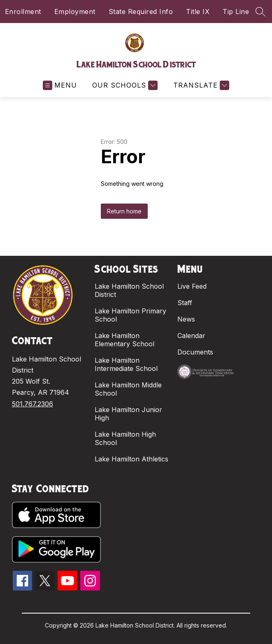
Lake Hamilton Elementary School (124, 340)
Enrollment (23, 12)
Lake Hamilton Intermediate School (126, 364)
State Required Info (141, 12)
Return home (124, 211)
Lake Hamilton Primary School (130, 315)
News (186, 319)
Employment (75, 12)
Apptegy (154, 632)
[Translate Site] (200, 85)
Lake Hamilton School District (129, 290)
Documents (195, 352)
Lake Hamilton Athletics (131, 459)
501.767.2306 (33, 404)
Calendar (191, 336)
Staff (185, 303)
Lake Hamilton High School (125, 438)
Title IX (198, 12)
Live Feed (192, 286)
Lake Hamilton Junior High (128, 414)
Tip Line (236, 12)
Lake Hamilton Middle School (128, 389)
